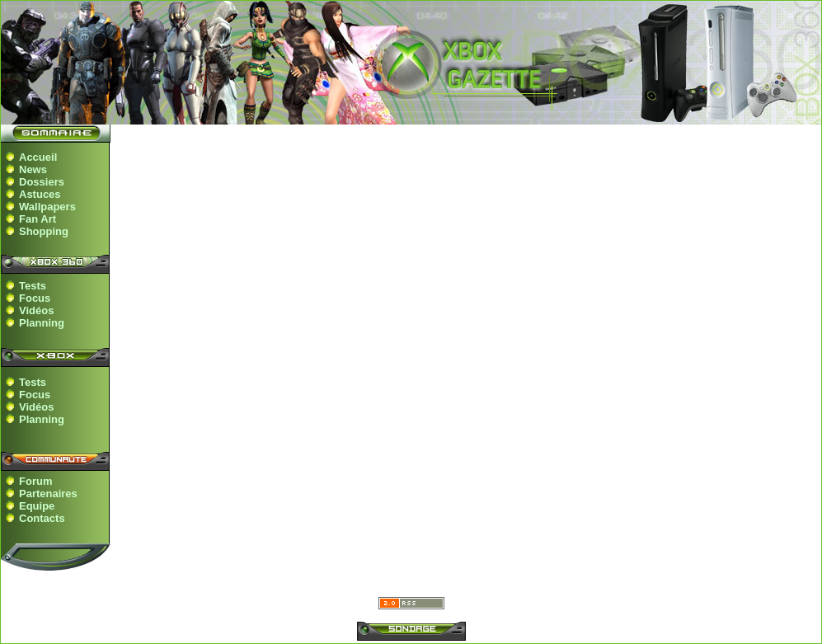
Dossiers (42, 182)
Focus (35, 298)
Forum (35, 481)
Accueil (38, 157)
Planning (42, 323)
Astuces (40, 194)
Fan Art (38, 219)
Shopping (44, 231)
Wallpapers (47, 207)
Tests (33, 286)
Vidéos (36, 310)
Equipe (37, 506)
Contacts (42, 518)
